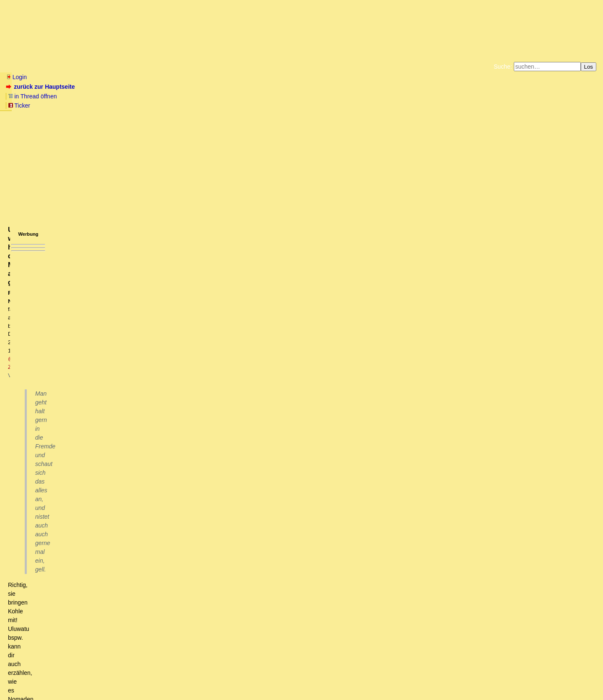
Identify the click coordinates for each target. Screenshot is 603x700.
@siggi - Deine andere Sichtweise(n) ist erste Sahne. (158, 615)
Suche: (503, 67)
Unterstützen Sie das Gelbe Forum (184, 105)
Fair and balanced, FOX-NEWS (132, 568)
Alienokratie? (66, 434)
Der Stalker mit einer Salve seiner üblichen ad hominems (153, 592)
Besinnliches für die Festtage (96, 497)
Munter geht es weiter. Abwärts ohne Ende (103, 481)
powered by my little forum (302, 690)
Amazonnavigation (383, 105)
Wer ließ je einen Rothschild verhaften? (94, 450)
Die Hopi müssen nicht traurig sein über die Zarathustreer (169, 631)
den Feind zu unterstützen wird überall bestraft (88, 402)
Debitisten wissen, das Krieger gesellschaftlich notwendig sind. (112, 347)
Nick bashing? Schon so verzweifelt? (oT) (150, 576)
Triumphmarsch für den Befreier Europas (116, 505)
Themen (151, 67)
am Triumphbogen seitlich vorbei (112, 513)
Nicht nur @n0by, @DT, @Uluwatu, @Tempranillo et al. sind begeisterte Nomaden (188, 552)
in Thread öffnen (103, 87)
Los (589, 67)
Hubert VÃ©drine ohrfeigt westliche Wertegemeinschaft (145, 647)
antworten (30, 293)
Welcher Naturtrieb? (100, 544)
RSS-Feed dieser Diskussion (452, 310)
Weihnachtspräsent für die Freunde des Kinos (128, 639)
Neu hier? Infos (27, 67)
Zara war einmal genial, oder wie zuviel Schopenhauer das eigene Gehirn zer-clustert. (191, 600)
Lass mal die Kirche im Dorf (60, 339)
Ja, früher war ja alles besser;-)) (126, 608)
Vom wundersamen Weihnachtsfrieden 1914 (74, 322)
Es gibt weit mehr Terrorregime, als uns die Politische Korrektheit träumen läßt (144, 473)
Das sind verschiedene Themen (78, 355)
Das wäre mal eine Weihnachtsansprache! (108, 489)
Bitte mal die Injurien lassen (79, 426)
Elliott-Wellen (110, 67)
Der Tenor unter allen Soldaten (75, 371)
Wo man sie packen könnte (99, 521)
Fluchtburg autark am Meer (210, 98)
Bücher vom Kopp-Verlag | (341, 98)
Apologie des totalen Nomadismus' (108, 529)
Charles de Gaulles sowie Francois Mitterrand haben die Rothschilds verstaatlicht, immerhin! (169, 458)
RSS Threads (52, 677)
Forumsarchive (260, 67)
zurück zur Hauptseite (41, 87)
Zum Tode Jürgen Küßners (275, 98)
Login (16, 77)
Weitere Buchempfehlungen (318, 105)
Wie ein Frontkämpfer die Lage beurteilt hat (80, 378)
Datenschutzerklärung (399, 98)
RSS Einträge (22, 677)
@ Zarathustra (174, 141)
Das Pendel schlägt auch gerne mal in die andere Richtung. (127, 442)
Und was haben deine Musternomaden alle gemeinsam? (164, 560)
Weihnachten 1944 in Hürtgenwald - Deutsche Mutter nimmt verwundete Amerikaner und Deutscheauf (150, 386)
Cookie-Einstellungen (433, 105)
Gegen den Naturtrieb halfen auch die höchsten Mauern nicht (148, 536)
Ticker (142, 87)
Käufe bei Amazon (261, 105)
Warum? (60, 465)
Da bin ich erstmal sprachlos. (132, 623)
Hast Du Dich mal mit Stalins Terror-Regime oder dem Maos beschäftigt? (133, 418)
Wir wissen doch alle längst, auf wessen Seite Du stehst (147, 584)
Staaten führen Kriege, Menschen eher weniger (84, 394)
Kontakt (77, 677)
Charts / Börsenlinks (201, 67)
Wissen (70, 67)
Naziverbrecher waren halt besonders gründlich (94, 410)
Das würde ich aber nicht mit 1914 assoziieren (90, 363)
